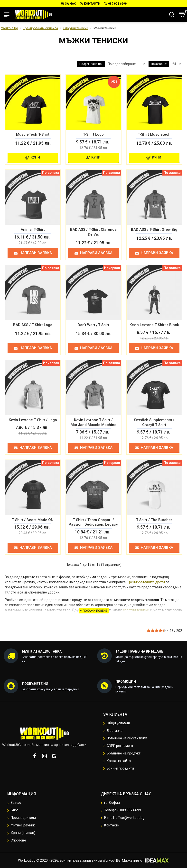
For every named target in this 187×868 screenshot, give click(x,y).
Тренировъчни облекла (41, 28)
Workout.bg (10, 28)
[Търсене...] (172, 15)
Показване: (159, 64)
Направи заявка (33, 253)
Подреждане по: (91, 64)
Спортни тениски (76, 28)
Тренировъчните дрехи (146, 582)
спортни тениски (136, 610)
